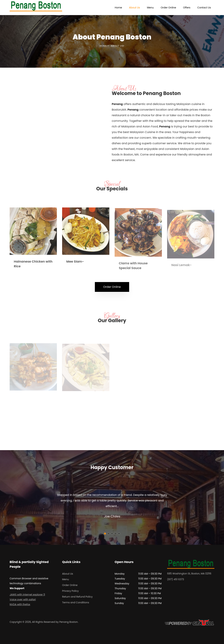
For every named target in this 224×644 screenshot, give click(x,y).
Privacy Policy (70, 591)
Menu (150, 8)
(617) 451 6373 (176, 579)
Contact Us (204, 8)
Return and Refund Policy (77, 597)
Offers (187, 8)
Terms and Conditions (76, 602)
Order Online (168, 8)
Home (118, 8)
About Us (134, 8)
